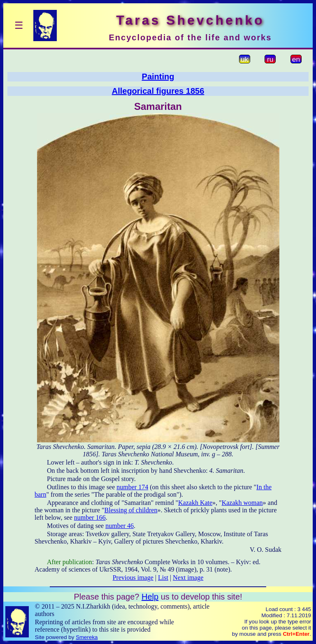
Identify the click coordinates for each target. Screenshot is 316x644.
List (163, 578)
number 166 (90, 517)
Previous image (133, 578)
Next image (188, 578)
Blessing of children (131, 510)
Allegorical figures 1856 (158, 91)
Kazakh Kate (195, 503)
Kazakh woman (242, 503)
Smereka (87, 637)
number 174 (132, 487)
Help (150, 597)
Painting (158, 77)
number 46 (120, 526)
